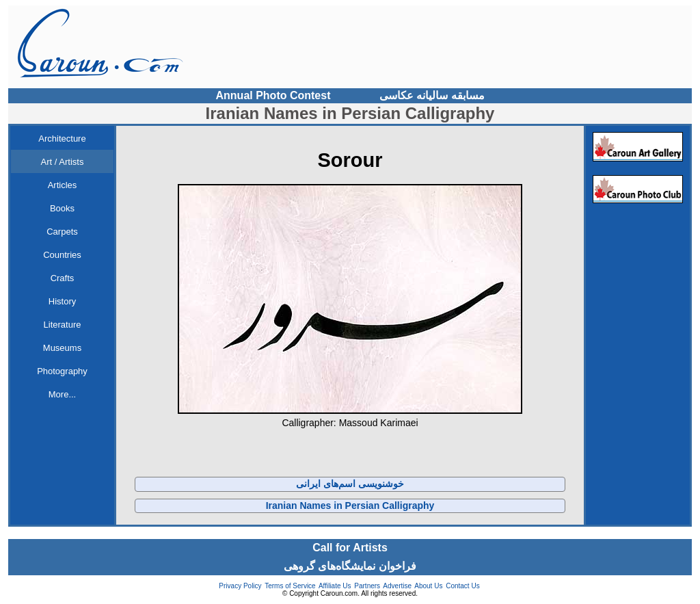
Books (62, 208)
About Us (428, 586)
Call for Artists (350, 548)
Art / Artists (63, 162)
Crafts (63, 278)
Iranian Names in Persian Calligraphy (350, 505)
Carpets (62, 232)
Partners (367, 586)
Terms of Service (290, 586)
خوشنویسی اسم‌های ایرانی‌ (350, 484)
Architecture (62, 139)
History (62, 301)
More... (62, 394)
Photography (62, 371)
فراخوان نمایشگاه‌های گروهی (350, 566)
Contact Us (462, 586)
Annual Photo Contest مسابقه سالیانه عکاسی (350, 95)
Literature (63, 325)
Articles (63, 185)
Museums (62, 348)
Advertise (397, 586)
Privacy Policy (240, 586)
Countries (62, 255)
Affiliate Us (335, 586)
